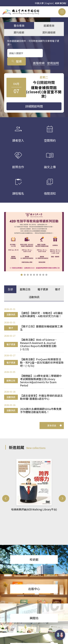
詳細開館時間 (34, 106)
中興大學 (39, 3)
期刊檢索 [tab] (19, 32)
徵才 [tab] (58, 289)
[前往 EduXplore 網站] (60, 634)
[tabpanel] (34, 360)
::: (1, 8)
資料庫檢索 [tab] (49, 32)
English (49, 3)
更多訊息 (55, 425)
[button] (22, 275)
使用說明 (27, 63)
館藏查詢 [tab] (49, 25)
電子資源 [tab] (43, 289)
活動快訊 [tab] (34, 297)
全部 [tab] (10, 289)
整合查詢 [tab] (19, 25)
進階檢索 (13, 63)
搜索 (53, 53)
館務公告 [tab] (25, 289)
